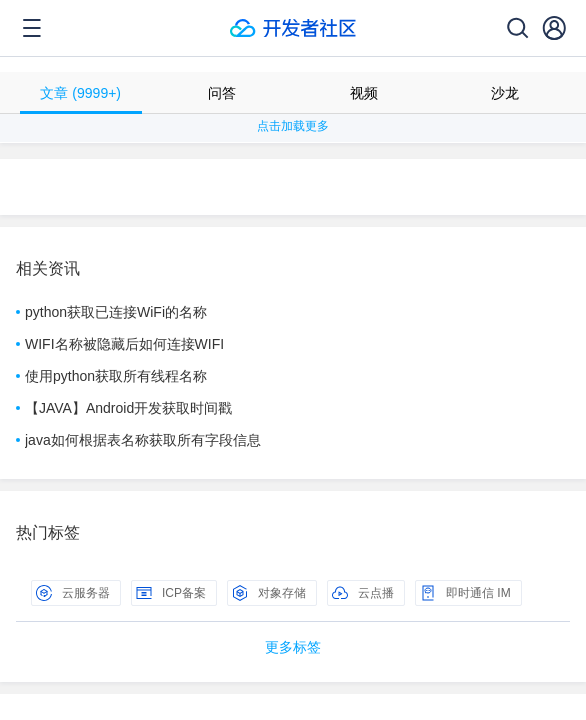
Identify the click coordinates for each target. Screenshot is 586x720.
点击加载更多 (293, 126)
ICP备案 (171, 593)
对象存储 (269, 593)
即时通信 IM (465, 593)
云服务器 (73, 593)
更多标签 (293, 647)
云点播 (363, 593)
